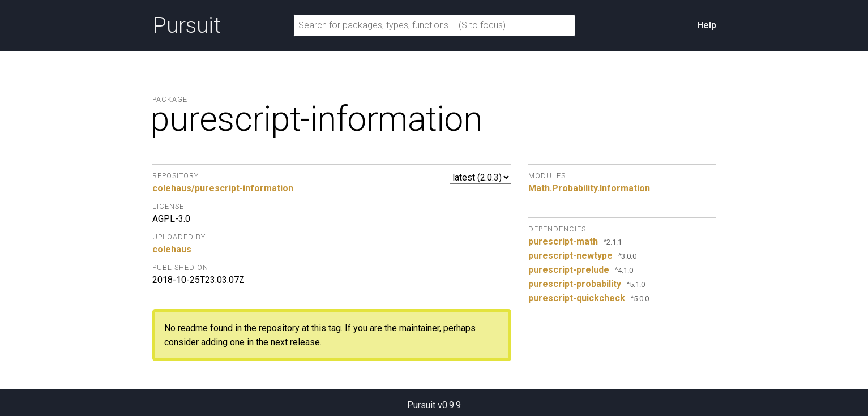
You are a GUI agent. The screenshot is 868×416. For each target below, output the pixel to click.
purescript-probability (575, 284)
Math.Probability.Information (589, 188)
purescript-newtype (570, 256)
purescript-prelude (569, 270)
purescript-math (563, 241)
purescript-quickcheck (577, 298)
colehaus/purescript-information (223, 188)
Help (707, 25)
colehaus (172, 249)
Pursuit (187, 25)
